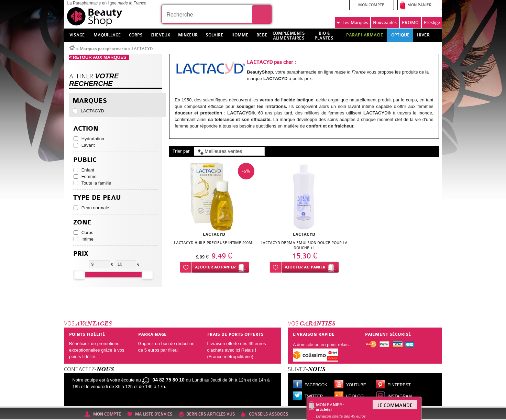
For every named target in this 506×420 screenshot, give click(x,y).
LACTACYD (92, 111)
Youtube (356, 385)
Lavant (88, 145)
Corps (87, 233)
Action (86, 129)
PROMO (410, 23)
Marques (352, 23)
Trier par (181, 151)
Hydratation (93, 139)
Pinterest (399, 385)
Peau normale (95, 208)
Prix (81, 254)
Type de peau (97, 198)
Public (85, 160)
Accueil (72, 47)
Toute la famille (96, 183)
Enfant (88, 170)
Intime (87, 239)
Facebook (316, 385)
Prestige (432, 23)
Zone (82, 223)
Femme (89, 176)
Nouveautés (385, 23)
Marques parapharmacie (103, 49)
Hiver (423, 35)
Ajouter (215, 267)
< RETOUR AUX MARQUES (99, 57)
